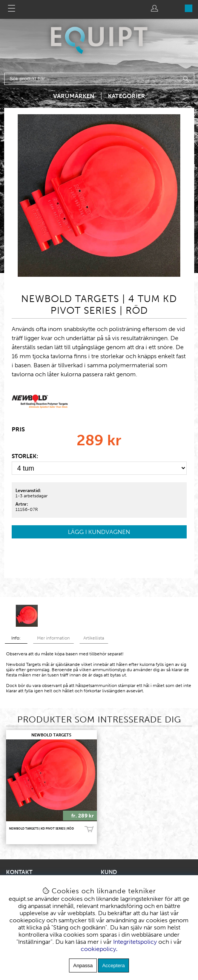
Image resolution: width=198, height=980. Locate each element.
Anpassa (83, 965)
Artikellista (94, 638)
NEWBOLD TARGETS (51, 735)
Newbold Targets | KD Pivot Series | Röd (41, 828)
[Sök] (99, 79)
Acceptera (114, 965)
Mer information (53, 638)
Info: (16, 638)
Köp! (89, 829)
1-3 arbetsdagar (31, 496)
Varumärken (74, 96)
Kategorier (127, 96)
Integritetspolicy (135, 942)
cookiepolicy (98, 949)
